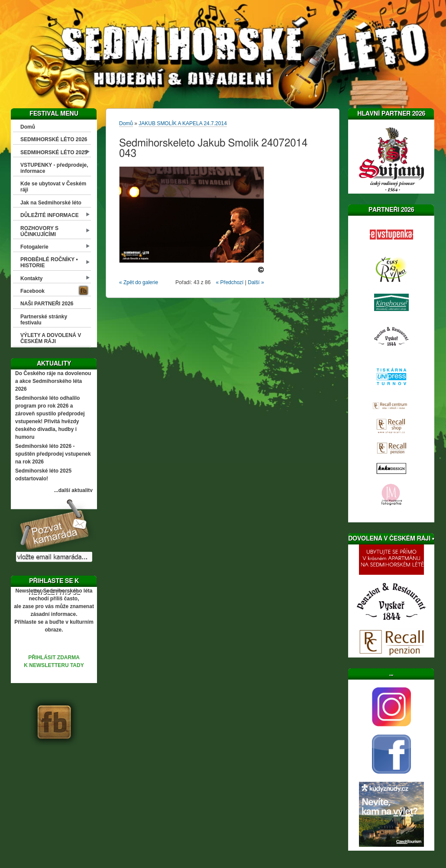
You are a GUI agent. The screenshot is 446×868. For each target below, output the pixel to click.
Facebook (32, 291)
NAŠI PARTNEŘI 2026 (47, 304)
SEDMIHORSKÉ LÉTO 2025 (54, 152)
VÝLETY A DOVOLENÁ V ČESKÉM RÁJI (51, 338)
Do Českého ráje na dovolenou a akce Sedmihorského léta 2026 (53, 381)
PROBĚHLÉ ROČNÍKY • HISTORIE (49, 262)
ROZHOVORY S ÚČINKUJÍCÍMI (39, 231)
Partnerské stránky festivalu (44, 320)
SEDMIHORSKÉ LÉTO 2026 (54, 139)
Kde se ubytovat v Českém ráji (53, 187)
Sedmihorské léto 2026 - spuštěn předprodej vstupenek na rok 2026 (53, 454)
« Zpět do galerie (139, 282)
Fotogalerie (34, 247)
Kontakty (31, 279)
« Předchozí (229, 282)
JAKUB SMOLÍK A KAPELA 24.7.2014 (183, 123)
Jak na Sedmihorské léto (51, 203)
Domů (28, 127)
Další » (256, 282)
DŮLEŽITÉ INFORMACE (50, 215)
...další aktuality (73, 490)
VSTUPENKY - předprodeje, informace (54, 168)
